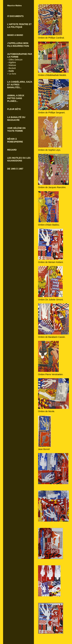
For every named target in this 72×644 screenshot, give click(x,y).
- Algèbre (12, 62)
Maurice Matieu (14, 6)
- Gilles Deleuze (15, 60)
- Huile (11, 71)
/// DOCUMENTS (15, 16)
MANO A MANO (15, 35)
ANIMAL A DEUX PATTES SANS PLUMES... (16, 98)
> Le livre (12, 74)
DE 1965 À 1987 (15, 169)
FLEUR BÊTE (14, 109)
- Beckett (11, 68)
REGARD (12, 150)
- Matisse (12, 65)
